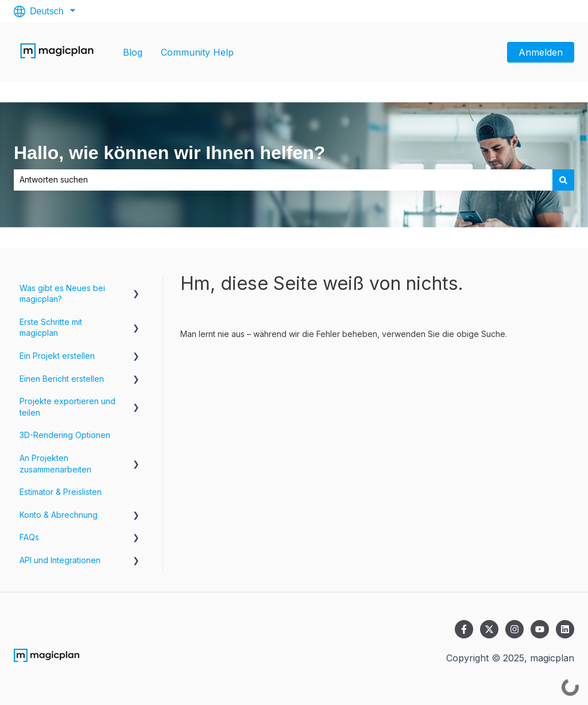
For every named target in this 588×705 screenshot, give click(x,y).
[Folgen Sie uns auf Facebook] (464, 629)
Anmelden (541, 52)
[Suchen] (563, 180)
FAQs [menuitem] (29, 537)
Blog (133, 52)
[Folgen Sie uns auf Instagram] (514, 629)
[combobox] (283, 180)
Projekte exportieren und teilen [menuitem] (67, 407)
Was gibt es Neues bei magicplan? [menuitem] (62, 294)
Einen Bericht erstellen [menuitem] (62, 379)
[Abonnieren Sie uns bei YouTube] (540, 629)
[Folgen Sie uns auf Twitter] (489, 629)
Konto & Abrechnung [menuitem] (59, 515)
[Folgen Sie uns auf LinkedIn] (565, 629)
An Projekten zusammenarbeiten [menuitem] (55, 464)
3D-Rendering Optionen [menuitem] (65, 435)
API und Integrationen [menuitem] (60, 560)
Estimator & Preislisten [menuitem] (61, 492)
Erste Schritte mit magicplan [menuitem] (51, 328)
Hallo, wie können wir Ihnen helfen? (169, 153)
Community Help (197, 52)
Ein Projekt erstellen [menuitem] (57, 356)
